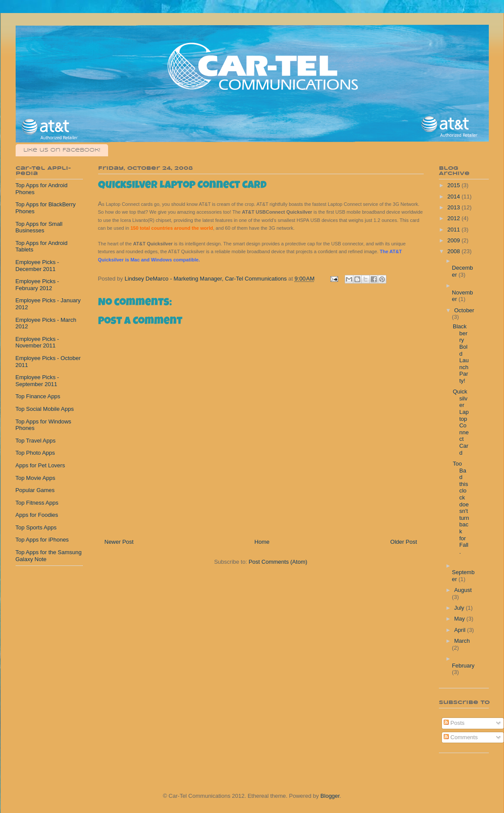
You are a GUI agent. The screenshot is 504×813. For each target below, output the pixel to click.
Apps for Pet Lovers (40, 465)
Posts (454, 723)
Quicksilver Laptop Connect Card (461, 422)
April (461, 630)
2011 (455, 230)
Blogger (330, 796)
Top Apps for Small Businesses (39, 227)
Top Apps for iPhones (42, 540)
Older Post (404, 542)
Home (262, 542)
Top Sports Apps (36, 527)
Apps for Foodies (37, 515)
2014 (455, 197)
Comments (461, 737)
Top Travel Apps (36, 441)
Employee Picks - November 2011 (37, 342)
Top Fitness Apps (37, 503)
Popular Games (35, 490)
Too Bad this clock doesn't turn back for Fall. (461, 508)
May (460, 619)
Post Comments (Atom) (278, 562)
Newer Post (119, 542)
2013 (455, 207)
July (460, 608)
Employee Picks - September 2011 (37, 381)
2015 (455, 185)
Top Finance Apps (38, 396)
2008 (455, 251)
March (462, 641)
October (464, 310)
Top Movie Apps (36, 478)
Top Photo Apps (35, 453)
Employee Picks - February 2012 (37, 285)
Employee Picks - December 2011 (37, 266)
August (463, 590)
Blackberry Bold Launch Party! (461, 354)
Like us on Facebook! (62, 150)
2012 (455, 218)
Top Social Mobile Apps (45, 409)
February (463, 666)
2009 (455, 240)
